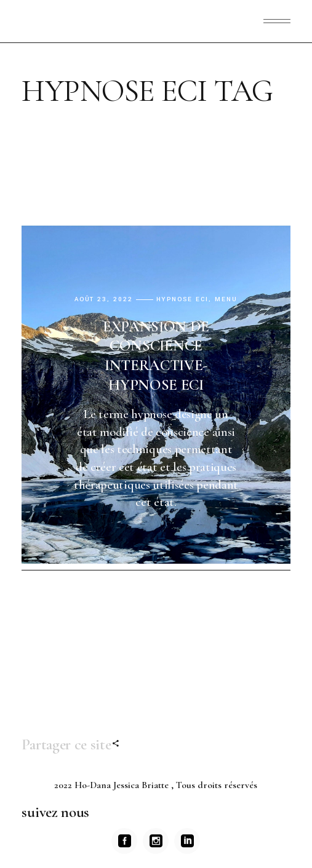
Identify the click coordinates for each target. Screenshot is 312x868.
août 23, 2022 (104, 300)
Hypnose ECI (183, 300)
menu (226, 300)
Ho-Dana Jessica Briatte (123, 785)
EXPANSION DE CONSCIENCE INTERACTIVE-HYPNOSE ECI (156, 356)
